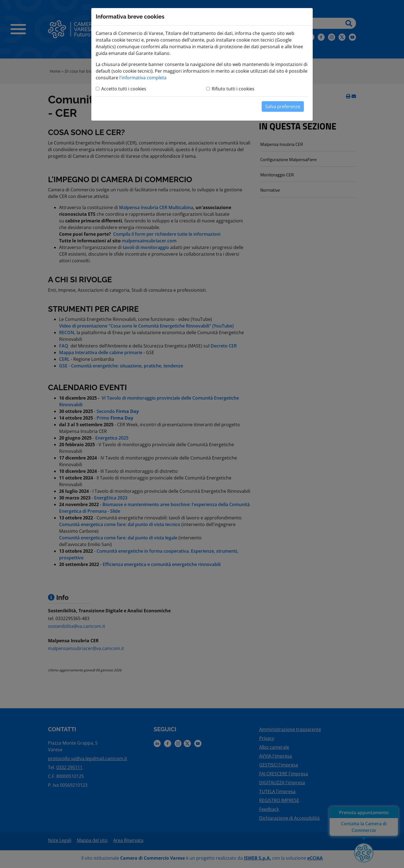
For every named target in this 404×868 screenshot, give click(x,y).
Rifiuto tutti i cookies (233, 89)
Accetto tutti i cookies (124, 89)
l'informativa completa (143, 78)
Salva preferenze (283, 106)
